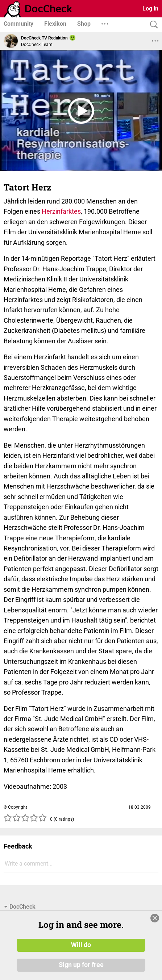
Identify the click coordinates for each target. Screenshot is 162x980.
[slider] (25, 820)
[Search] (152, 25)
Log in (150, 9)
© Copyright (15, 807)
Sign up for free (81, 965)
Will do (81, 945)
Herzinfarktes (61, 211)
